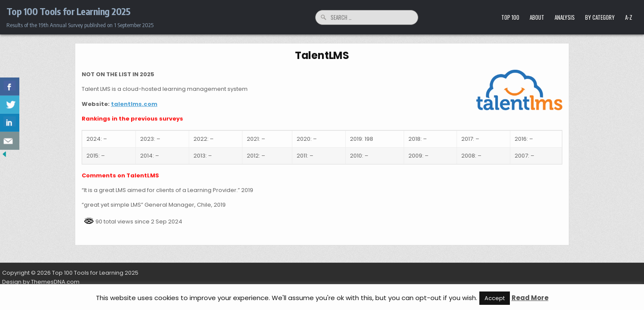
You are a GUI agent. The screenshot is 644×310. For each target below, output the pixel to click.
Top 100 (510, 17)
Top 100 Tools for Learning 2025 (69, 11)
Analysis (565, 17)
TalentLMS (322, 55)
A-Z (629, 17)
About (537, 17)
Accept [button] (495, 298)
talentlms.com (134, 104)
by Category (600, 17)
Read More (530, 298)
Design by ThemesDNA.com (41, 282)
